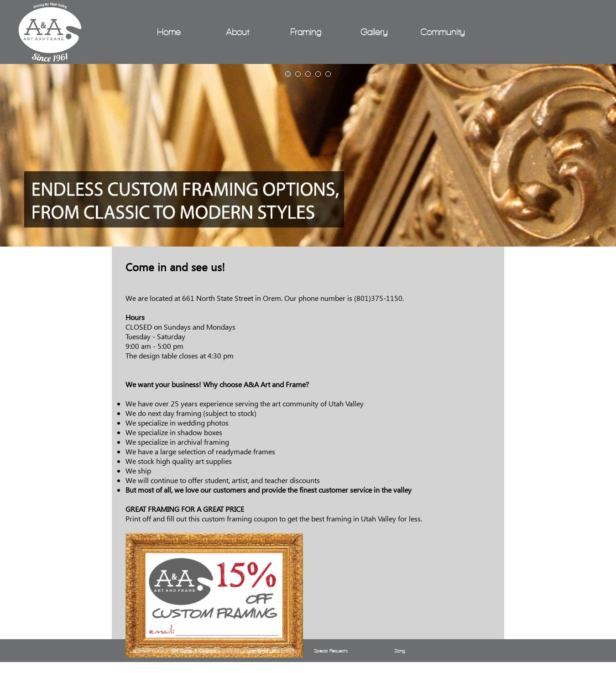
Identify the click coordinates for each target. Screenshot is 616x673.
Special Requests (331, 651)
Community (443, 32)
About (238, 32)
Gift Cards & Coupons (194, 651)
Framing (306, 32)
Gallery (374, 32)
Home (169, 32)
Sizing (399, 651)
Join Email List (262, 651)
